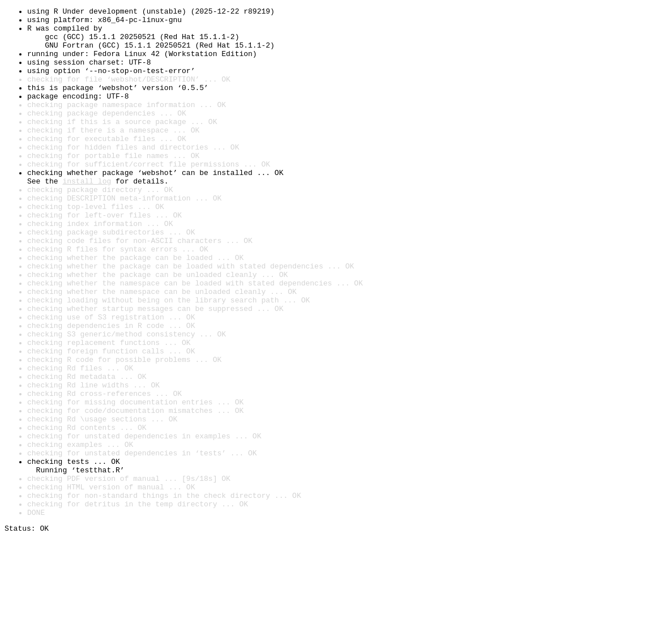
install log (87, 216)
